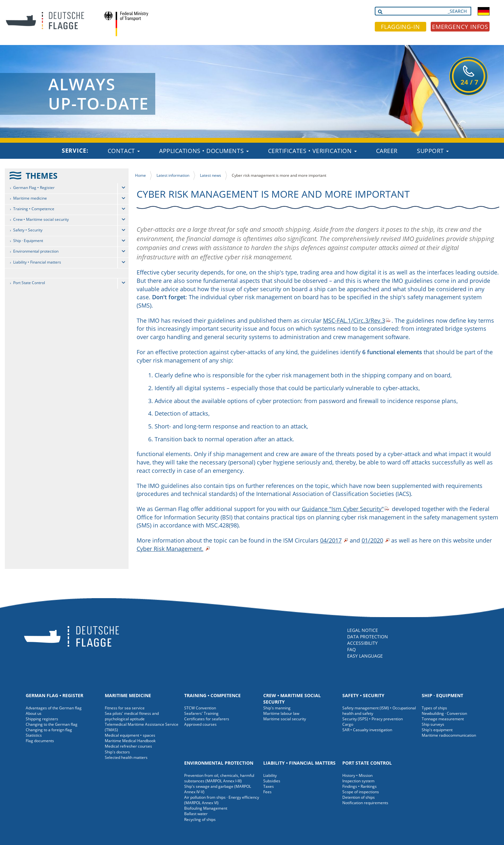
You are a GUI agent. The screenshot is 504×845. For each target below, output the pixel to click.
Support (433, 151)
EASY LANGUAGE (365, 656)
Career (387, 151)
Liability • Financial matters (37, 262)
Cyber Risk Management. (170, 549)
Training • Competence (34, 209)
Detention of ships (359, 797)
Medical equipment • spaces (130, 735)
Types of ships (434, 708)
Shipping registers (42, 719)
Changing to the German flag (52, 724)
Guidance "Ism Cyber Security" (343, 509)
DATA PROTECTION (368, 637)
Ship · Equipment (28, 241)
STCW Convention (200, 708)
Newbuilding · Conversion (444, 713)
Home (140, 175)
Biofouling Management (206, 808)
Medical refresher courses (128, 746)
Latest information (173, 175)
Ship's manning (277, 708)
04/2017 (331, 540)
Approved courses (200, 724)
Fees (267, 792)
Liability (270, 775)
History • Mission (357, 775)
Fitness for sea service (125, 708)
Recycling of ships (200, 819)
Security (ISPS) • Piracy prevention (373, 719)
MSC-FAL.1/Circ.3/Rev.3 (354, 320)
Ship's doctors (117, 752)
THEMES (42, 175)
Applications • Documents (204, 151)
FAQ (351, 649)
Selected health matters (126, 757)
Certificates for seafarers (207, 719)
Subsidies (272, 781)
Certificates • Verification (312, 151)
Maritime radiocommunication (449, 735)
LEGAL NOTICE (363, 630)
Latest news (211, 175)
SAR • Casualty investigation (367, 730)
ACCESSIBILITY (362, 643)
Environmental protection (36, 251)
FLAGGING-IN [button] (401, 27)
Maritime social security (285, 719)
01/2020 (372, 540)
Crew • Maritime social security (41, 219)
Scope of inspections (361, 792)
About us (34, 713)
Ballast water (196, 814)
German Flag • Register (34, 188)
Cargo (348, 724)
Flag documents (40, 741)
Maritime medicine (30, 198)
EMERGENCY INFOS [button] (460, 27)
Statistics (34, 735)
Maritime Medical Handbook (130, 741)
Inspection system (358, 781)
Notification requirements (365, 803)
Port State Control (29, 283)
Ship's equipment (437, 730)
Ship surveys (433, 724)
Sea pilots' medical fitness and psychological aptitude (132, 716)
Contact (124, 151)
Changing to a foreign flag (49, 730)
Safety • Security (28, 230)
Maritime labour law (281, 713)
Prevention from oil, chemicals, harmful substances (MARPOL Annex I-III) (219, 778)
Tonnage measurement (443, 719)
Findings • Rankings (360, 786)
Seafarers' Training (201, 713)
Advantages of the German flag (54, 708)
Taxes (269, 786)
